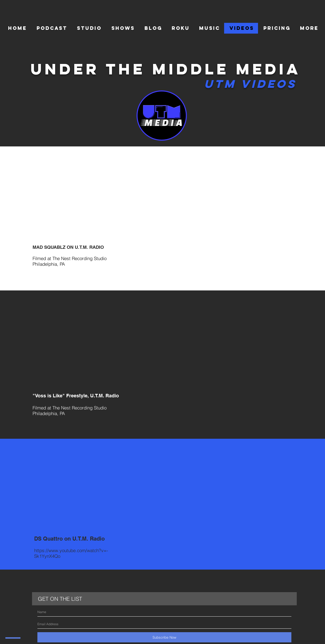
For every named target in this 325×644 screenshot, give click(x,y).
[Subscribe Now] (164, 637)
